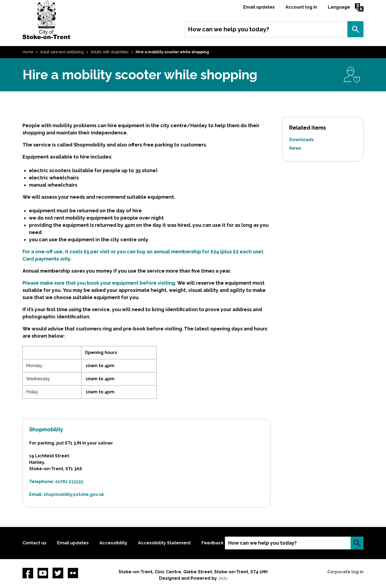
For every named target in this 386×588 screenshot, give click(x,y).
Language (339, 7)
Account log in (301, 7)
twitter (58, 573)
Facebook (28, 573)
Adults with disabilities (110, 52)
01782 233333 (69, 482)
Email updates (259, 7)
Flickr (73, 573)
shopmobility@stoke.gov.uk (74, 494)
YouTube (43, 573)
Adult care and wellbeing (62, 52)
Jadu (223, 578)
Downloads (302, 140)
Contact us (34, 543)
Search (355, 29)
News (295, 148)
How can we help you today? (229, 29)
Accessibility (113, 543)
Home (28, 52)
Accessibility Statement (164, 543)
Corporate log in (345, 572)
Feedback (213, 543)
